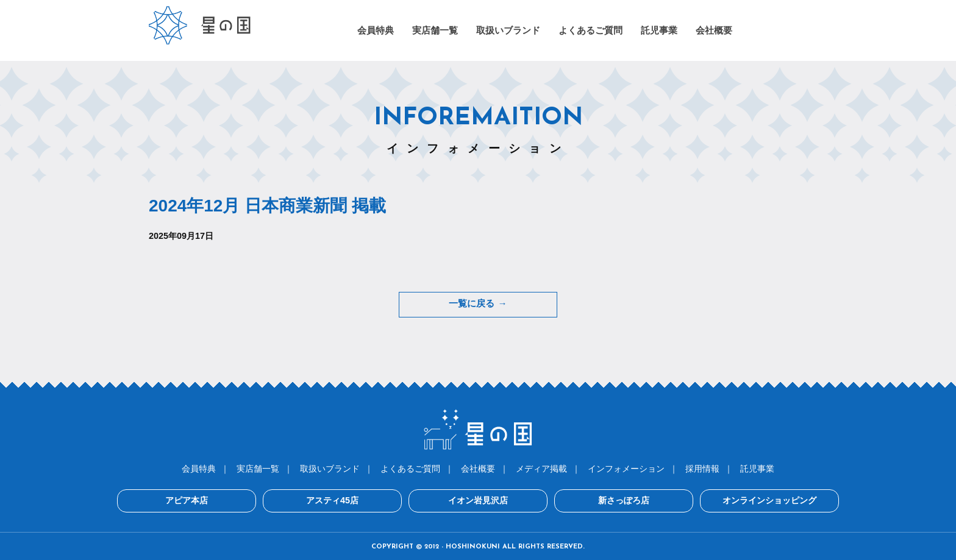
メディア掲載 (541, 467)
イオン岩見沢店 (478, 500)
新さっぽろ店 (600, 500)
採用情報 (702, 467)
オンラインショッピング (722, 500)
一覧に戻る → (478, 304)
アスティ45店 (356, 500)
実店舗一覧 (258, 467)
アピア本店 (234, 500)
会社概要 (478, 467)
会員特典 (199, 467)
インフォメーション (626, 467)
